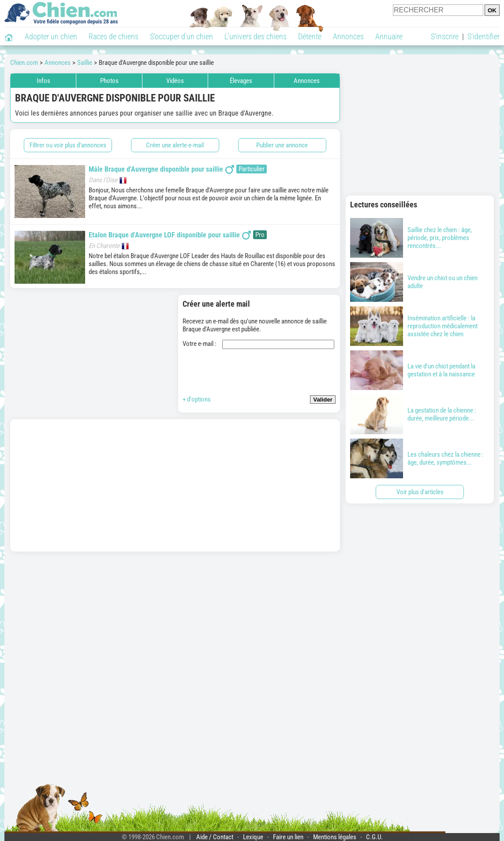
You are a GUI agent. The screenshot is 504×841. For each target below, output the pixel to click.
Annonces (348, 36)
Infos (43, 81)
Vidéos (175, 81)
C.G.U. (374, 837)
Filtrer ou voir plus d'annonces (68, 145)
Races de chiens (114, 36)
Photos (109, 81)
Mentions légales (335, 837)
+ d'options (197, 399)
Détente (310, 36)
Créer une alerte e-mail (175, 145)
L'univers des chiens (256, 36)
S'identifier (483, 36)
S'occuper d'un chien (181, 36)
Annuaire (389, 36)
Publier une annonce (282, 145)
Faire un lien (288, 837)
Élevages (241, 81)
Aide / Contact (215, 837)
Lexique (253, 837)
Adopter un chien (51, 36)
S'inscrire (445, 36)
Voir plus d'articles (420, 492)
